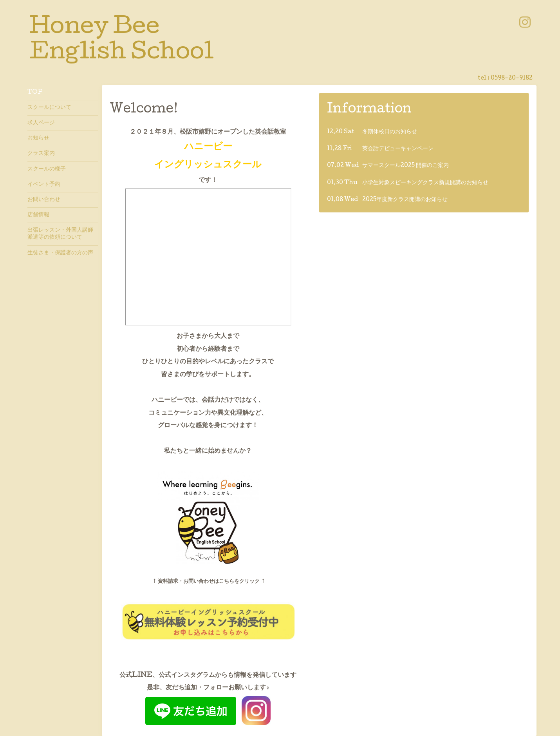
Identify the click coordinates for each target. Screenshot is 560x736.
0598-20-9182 (512, 78)
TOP (35, 92)
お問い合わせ (44, 200)
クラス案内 (41, 154)
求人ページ (41, 123)
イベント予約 (44, 185)
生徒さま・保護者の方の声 (60, 253)
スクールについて (49, 108)
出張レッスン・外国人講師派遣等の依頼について (60, 234)
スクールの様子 (47, 169)
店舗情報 (38, 215)
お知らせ (38, 138)
